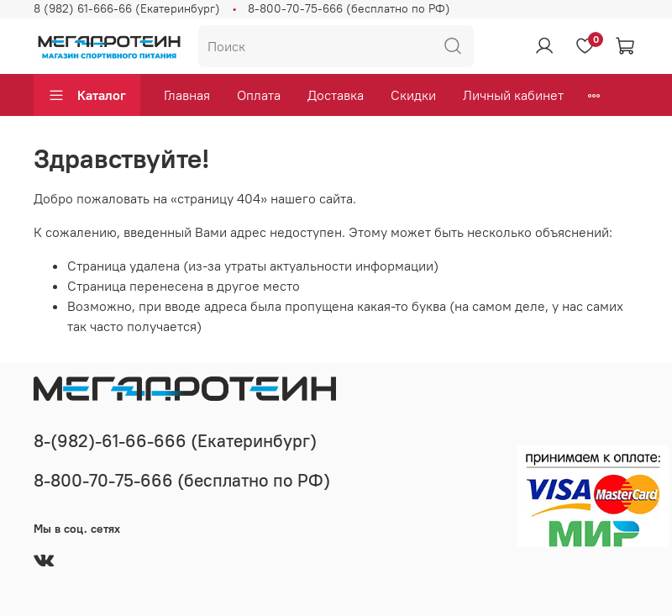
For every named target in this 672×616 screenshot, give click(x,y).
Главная (187, 95)
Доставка (336, 95)
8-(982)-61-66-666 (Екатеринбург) (175, 441)
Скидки (413, 95)
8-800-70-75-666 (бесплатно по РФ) (349, 8)
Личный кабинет (513, 95)
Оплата (259, 95)
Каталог (87, 95)
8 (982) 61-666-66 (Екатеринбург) (127, 8)
